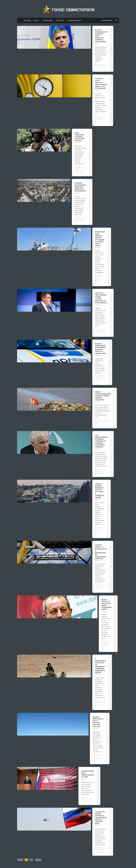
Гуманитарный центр (74, 20)
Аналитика (104, 645)
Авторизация (107, 20)
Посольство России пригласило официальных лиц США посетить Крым (101, 818)
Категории (60, 20)
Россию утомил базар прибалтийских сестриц (88, 774)
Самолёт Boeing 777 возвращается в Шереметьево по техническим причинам (101, 552)
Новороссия (78, 170)
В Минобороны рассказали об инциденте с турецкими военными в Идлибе (100, 666)
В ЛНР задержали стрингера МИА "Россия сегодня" (80, 137)
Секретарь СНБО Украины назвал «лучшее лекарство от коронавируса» (101, 298)
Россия (103, 587)
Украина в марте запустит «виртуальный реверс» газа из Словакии (101, 83)
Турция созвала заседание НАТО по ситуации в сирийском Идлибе (100, 491)
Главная (27, 20)
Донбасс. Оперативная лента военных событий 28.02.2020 (98, 722)
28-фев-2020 (98, 64)
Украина (103, 66)
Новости (36, 20)
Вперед (38, 860)
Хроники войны (48, 20)
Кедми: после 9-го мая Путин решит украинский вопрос (106, 604)
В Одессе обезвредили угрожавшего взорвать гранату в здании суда (100, 349)
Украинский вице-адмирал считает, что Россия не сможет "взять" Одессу (100, 239)
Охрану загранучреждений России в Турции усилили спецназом (103, 396)
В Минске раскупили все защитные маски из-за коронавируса (80, 187)
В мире (82, 219)
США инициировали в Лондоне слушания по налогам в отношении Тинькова (101, 441)
